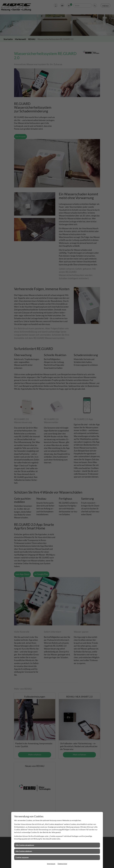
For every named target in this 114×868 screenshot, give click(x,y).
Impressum (51, 864)
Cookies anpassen (22, 857)
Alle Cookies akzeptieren (25, 845)
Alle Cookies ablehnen (24, 851)
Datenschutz (62, 864)
